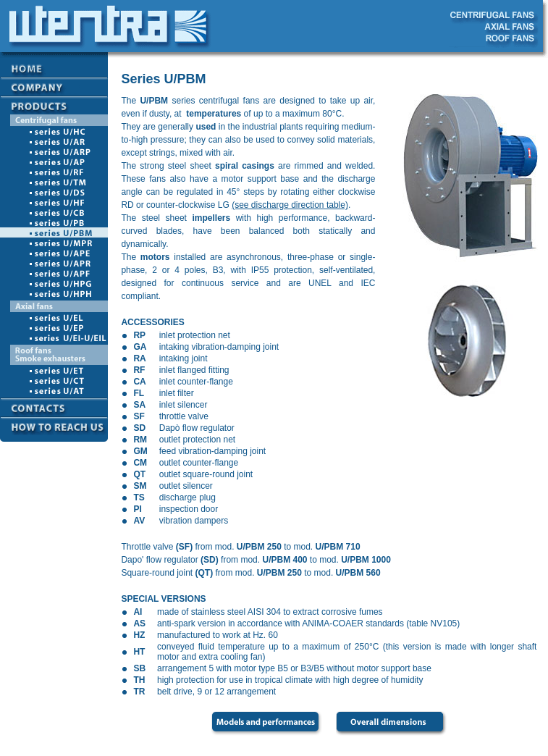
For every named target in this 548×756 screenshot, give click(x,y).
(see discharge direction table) (290, 205)
